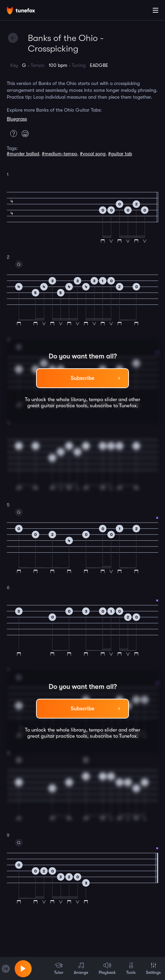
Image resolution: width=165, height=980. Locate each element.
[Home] (27, 11)
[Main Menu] (155, 10)
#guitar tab (120, 154)
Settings (153, 968)
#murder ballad (23, 154)
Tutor (59, 968)
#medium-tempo (60, 154)
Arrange (81, 968)
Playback (107, 968)
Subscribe (82, 378)
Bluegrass (17, 119)
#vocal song (93, 154)
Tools (131, 968)
